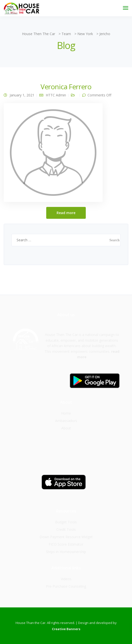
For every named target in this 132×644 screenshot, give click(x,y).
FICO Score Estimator (66, 544)
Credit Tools (66, 529)
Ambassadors (66, 421)
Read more (66, 213)
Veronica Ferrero (66, 87)
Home (66, 413)
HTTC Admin (56, 95)
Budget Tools (66, 522)
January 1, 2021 (22, 95)
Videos (66, 579)
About (66, 428)
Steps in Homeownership (66, 552)
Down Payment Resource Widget (66, 537)
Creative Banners (66, 629)
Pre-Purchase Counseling (66, 586)
